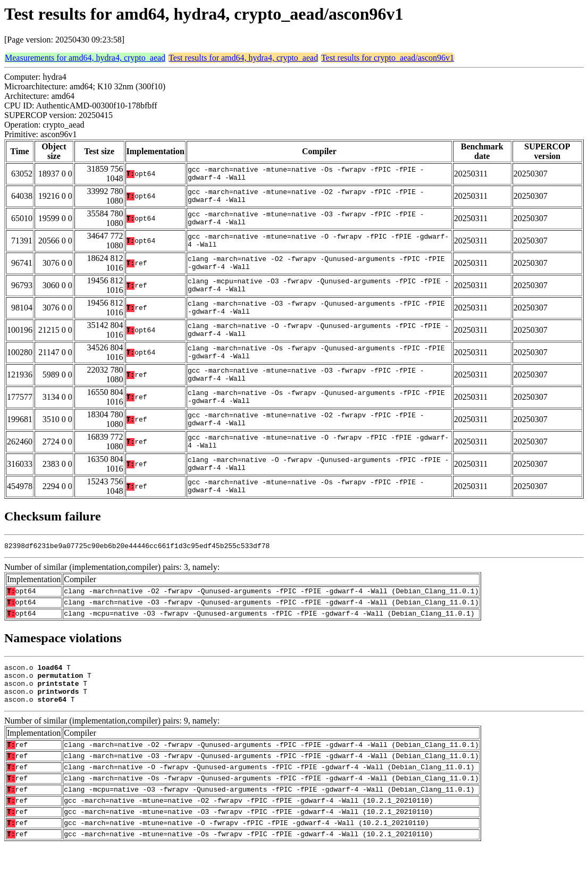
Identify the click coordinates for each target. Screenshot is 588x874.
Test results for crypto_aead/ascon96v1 (388, 58)
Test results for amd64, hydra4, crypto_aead (243, 58)
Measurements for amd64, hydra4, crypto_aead (85, 58)
